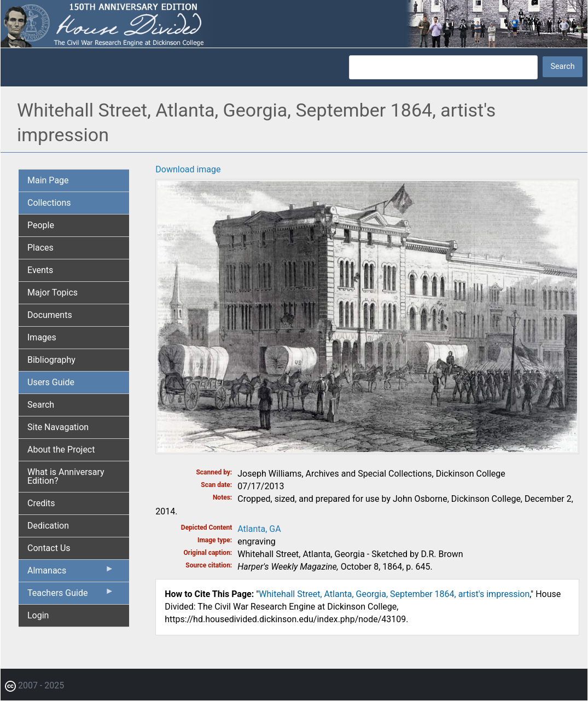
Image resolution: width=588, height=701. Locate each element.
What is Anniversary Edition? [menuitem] (66, 476)
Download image (188, 169)
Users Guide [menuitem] (51, 382)
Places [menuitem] (40, 248)
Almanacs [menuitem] (71, 573)
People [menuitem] (41, 225)
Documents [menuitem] (50, 315)
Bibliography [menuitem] (51, 360)
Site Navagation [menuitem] (58, 427)
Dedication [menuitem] (48, 526)
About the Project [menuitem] (61, 450)
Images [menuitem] (42, 337)
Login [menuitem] (38, 615)
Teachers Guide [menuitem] (71, 595)
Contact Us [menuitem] (49, 548)
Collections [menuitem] (49, 203)
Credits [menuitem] (41, 503)
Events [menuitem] (40, 270)
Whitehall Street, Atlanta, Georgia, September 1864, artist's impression (394, 594)
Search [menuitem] (41, 405)
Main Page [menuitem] (48, 180)
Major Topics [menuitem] (53, 292)
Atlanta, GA (259, 529)
